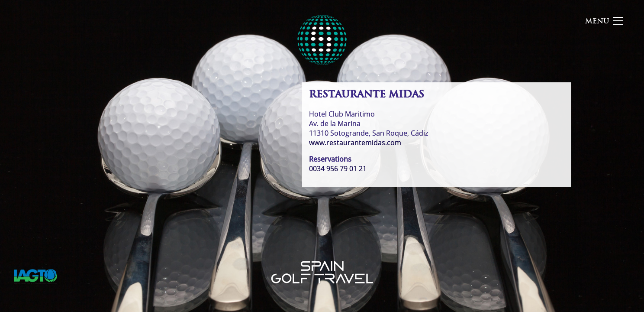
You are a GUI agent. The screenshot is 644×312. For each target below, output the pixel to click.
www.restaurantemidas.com (355, 143)
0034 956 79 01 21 (338, 169)
